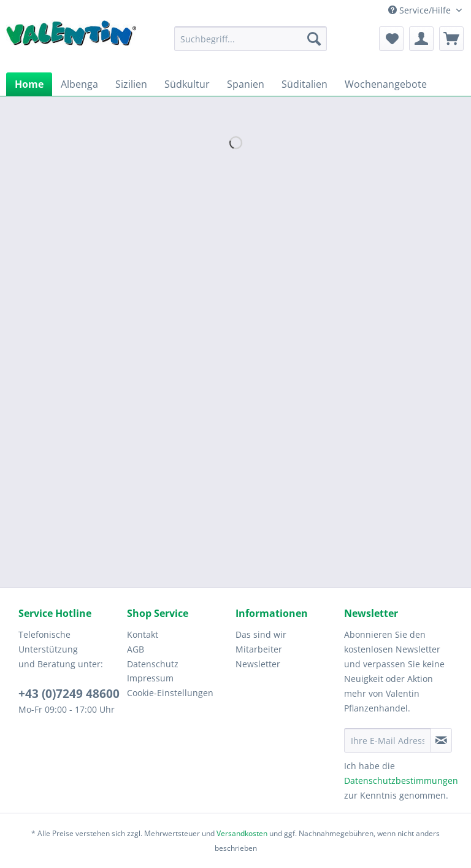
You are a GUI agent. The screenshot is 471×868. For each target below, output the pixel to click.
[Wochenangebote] (386, 84)
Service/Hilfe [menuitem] (421, 10)
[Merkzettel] (391, 39)
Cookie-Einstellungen (170, 693)
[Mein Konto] (421, 39)
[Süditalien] (304, 84)
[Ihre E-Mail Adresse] (388, 740)
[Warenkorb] (451, 39)
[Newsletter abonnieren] (441, 740)
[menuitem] (251, 45)
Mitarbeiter (259, 649)
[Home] (29, 84)
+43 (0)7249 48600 (69, 694)
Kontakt (143, 634)
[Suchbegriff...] (251, 39)
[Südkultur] (187, 84)
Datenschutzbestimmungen (401, 781)
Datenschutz (153, 664)
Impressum (150, 678)
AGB (136, 649)
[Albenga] (79, 84)
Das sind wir (261, 634)
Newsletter (258, 664)
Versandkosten (242, 833)
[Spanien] (246, 84)
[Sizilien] (131, 84)
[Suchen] (314, 39)
